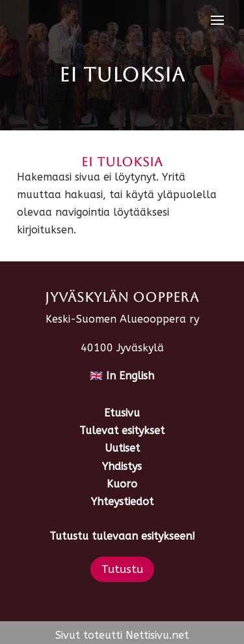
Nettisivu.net (157, 635)
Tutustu (122, 569)
